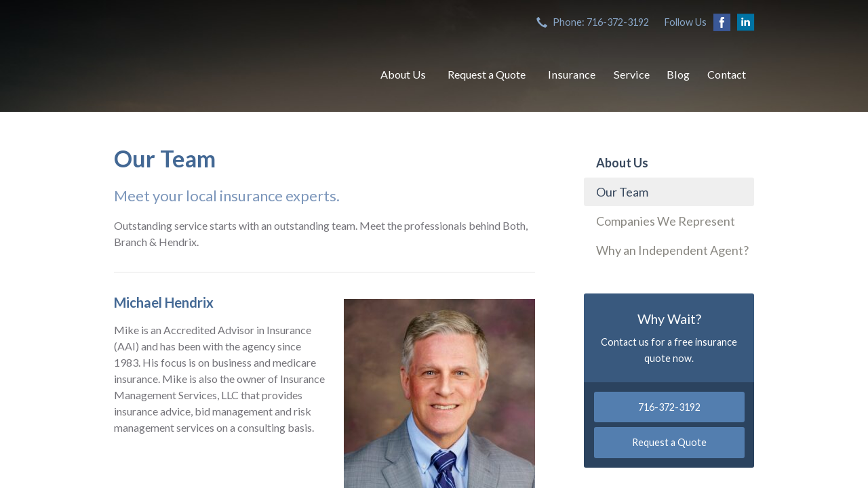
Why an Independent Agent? (672, 250)
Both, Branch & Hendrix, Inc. (233, 75)
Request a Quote (487, 74)
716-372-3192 (669, 407)
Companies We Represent (666, 221)
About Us (403, 74)
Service (632, 74)
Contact (727, 74)
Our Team (622, 192)
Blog (678, 74)
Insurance (572, 74)
